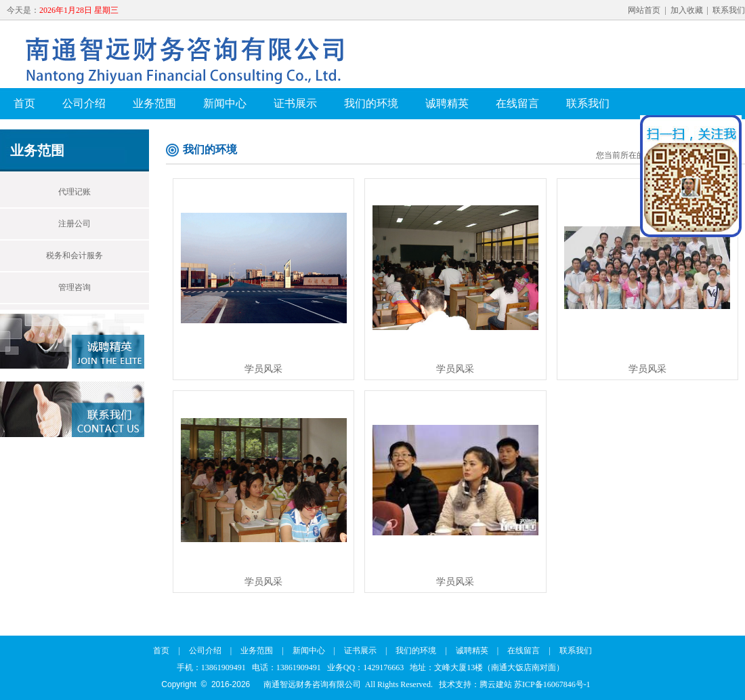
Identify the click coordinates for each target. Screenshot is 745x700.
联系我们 (729, 10)
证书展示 (295, 103)
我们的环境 (371, 103)
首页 (24, 103)
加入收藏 (687, 10)
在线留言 (517, 103)
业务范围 (154, 103)
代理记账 (74, 192)
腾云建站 (496, 684)
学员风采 (263, 369)
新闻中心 (225, 103)
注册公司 (74, 224)
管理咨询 (74, 287)
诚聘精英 (447, 103)
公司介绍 (84, 103)
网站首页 (644, 10)
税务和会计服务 (74, 255)
